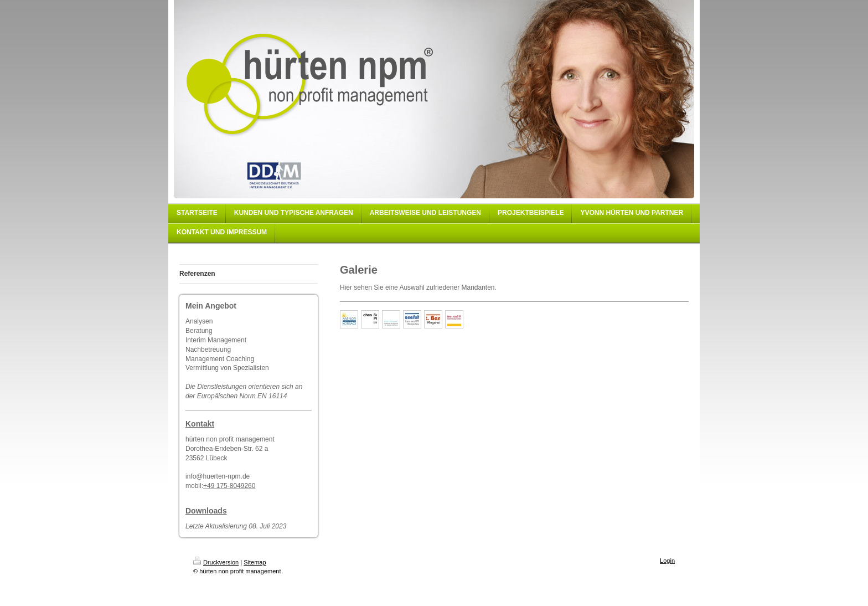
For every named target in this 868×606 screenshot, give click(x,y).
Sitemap (255, 562)
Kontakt (200, 424)
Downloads (206, 511)
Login (667, 561)
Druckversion (216, 562)
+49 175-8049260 (229, 486)
